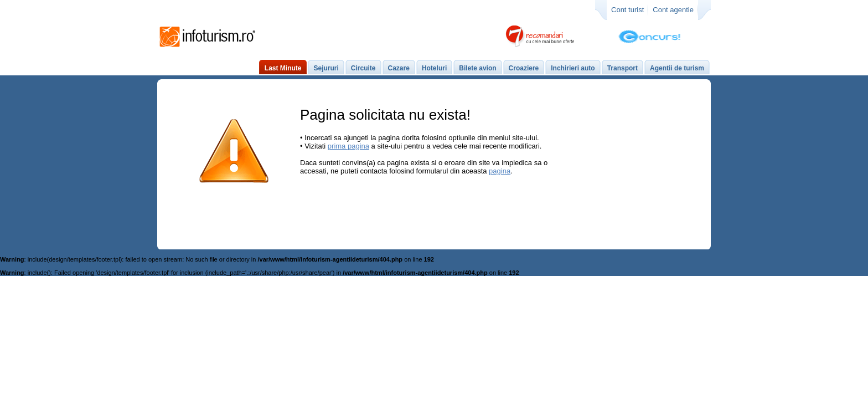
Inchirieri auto (573, 68)
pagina (500, 171)
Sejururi (326, 68)
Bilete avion (477, 68)
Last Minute (283, 68)
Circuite (363, 68)
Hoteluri (434, 68)
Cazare (399, 68)
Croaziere (524, 68)
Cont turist (627, 10)
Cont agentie (673, 10)
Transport (622, 68)
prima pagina (348, 146)
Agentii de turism (677, 68)
